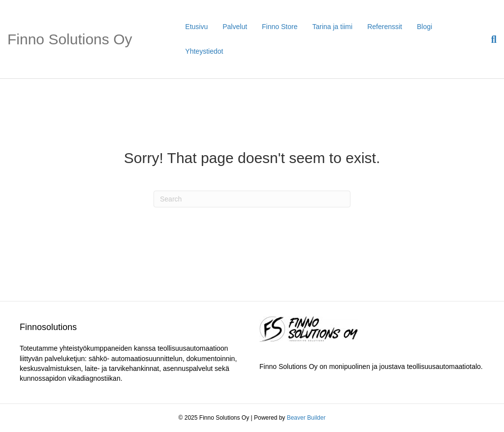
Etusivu (196, 27)
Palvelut (235, 27)
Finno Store (280, 27)
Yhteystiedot (204, 51)
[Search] (490, 39)
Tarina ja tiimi (332, 27)
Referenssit (385, 27)
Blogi (425, 27)
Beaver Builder (306, 418)
